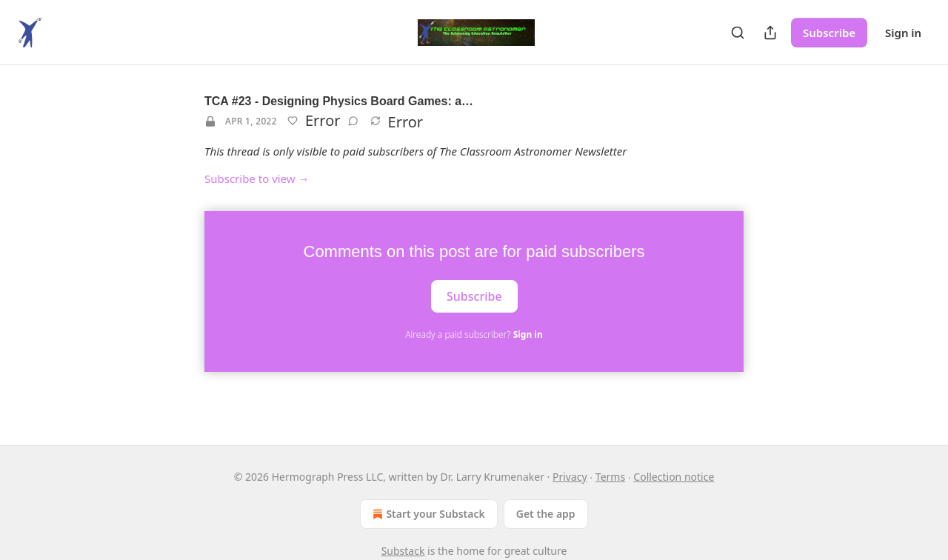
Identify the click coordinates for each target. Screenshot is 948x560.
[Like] (293, 121)
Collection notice (674, 477)
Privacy (570, 477)
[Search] (738, 33)
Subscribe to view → (257, 179)
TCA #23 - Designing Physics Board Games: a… (339, 101)
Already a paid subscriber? (474, 334)
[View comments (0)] (353, 121)
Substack (403, 551)
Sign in (903, 33)
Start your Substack (427, 514)
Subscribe (829, 33)
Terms (610, 477)
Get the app (546, 514)
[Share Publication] (770, 33)
